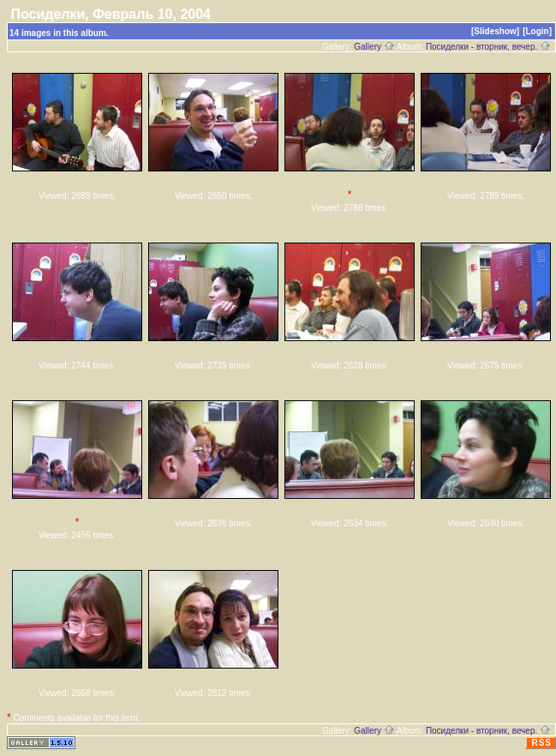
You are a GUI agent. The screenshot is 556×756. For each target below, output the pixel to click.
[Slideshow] (495, 31)
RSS (541, 743)
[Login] (537, 31)
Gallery (374, 47)
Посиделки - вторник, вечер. (488, 47)
